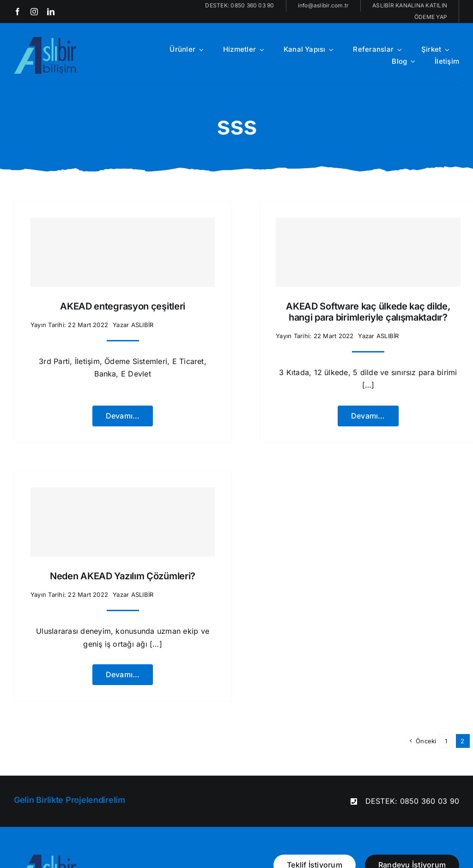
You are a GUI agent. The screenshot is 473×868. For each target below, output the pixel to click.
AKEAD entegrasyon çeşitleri (123, 306)
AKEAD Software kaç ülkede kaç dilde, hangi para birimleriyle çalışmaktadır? (368, 312)
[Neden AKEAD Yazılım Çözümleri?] (123, 522)
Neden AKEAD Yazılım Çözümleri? (123, 576)
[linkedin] (51, 12)
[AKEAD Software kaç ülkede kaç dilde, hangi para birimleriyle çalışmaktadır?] (368, 252)
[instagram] (34, 12)
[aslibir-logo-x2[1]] (46, 41)
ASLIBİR (143, 325)
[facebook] (18, 12)
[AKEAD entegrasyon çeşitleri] (123, 252)
